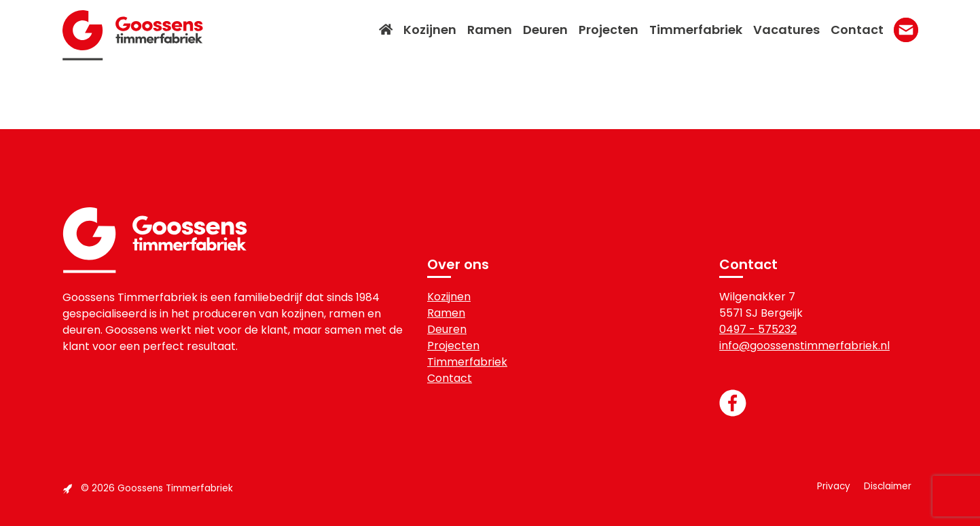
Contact (450, 378)
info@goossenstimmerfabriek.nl (804, 346)
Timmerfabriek (467, 362)
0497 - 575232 (758, 329)
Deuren (447, 329)
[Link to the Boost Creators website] (68, 488)
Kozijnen (449, 297)
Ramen (446, 313)
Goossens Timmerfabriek (133, 35)
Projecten (453, 346)
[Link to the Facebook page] (819, 403)
